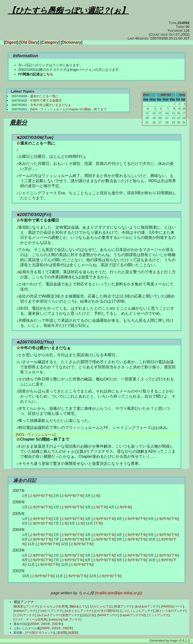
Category (50, 42)
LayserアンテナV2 (133, 615)
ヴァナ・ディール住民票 (30, 620)
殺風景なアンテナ (26, 606)
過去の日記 (25, 480)
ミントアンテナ (159, 615)
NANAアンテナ (108, 615)
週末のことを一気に (44, 96)
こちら (48, 74)
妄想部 (62, 633)
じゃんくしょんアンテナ (137, 611)
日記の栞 (89, 615)
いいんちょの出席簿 (54, 606)
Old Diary (29, 42)
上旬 (33, 496)
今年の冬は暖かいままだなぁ (51, 105)
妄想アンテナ (71, 615)
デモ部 (30, 633)
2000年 (35, 624)
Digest (11, 42)
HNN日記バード (172, 606)
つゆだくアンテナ (51, 611)
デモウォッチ (44, 633)
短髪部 (73, 633)
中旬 (41, 496)
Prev (146, 95)
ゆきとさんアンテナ (79, 611)
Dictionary (72, 42)
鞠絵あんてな (79, 606)
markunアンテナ (25, 611)
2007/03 (166, 95)
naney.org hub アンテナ (65, 620)
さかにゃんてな (101, 606)
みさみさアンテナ (50, 615)
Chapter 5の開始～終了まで (87, 109)
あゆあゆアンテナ (147, 606)
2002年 (57, 624)
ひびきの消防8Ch (106, 611)
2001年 (46, 624)
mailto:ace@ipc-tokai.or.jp (118, 593)
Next (182, 95)
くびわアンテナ (25, 615)
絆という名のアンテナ (171, 611)
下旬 (48, 496)
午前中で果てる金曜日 (46, 101)
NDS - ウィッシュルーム (48, 109)
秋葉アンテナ (124, 606)
